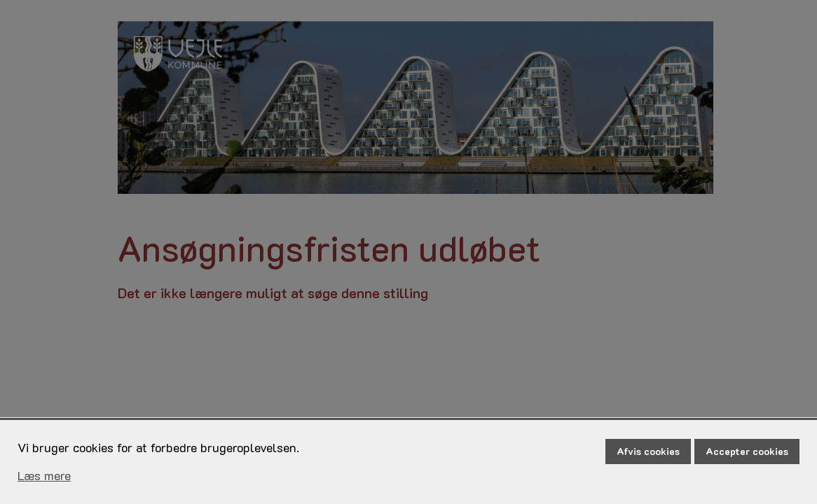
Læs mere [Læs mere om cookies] (44, 475)
